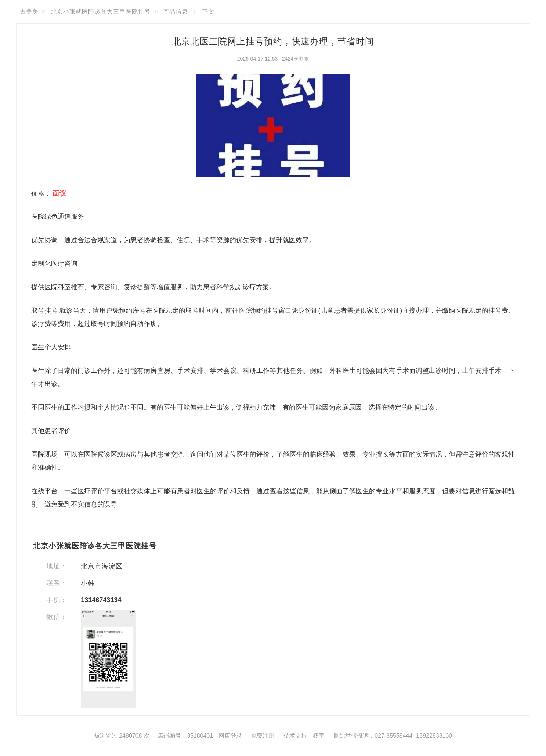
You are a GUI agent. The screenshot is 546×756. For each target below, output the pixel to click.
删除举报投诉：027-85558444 (373, 736)
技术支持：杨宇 (304, 736)
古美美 (29, 12)
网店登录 (230, 736)
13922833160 (434, 736)
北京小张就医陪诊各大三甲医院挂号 (101, 12)
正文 (208, 12)
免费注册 (263, 736)
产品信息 (176, 12)
